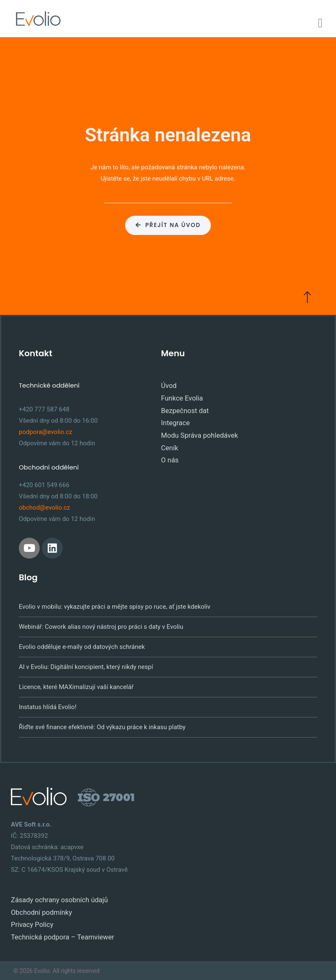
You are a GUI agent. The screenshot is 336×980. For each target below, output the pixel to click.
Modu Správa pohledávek (196, 429)
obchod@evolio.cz (44, 506)
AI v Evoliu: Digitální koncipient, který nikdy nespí (86, 665)
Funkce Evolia (180, 395)
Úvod (168, 383)
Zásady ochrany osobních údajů (55, 898)
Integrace (174, 417)
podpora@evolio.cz (46, 430)
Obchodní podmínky (39, 909)
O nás (169, 451)
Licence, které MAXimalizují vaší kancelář (76, 685)
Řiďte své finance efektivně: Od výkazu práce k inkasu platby (102, 725)
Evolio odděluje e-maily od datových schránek (82, 645)
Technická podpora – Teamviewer (58, 932)
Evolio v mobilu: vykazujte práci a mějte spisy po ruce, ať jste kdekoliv (115, 605)
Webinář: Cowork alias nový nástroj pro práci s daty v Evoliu (101, 625)
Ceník (169, 440)
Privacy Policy (30, 920)
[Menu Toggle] (320, 23)
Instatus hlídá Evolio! (48, 705)
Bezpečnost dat (183, 406)
